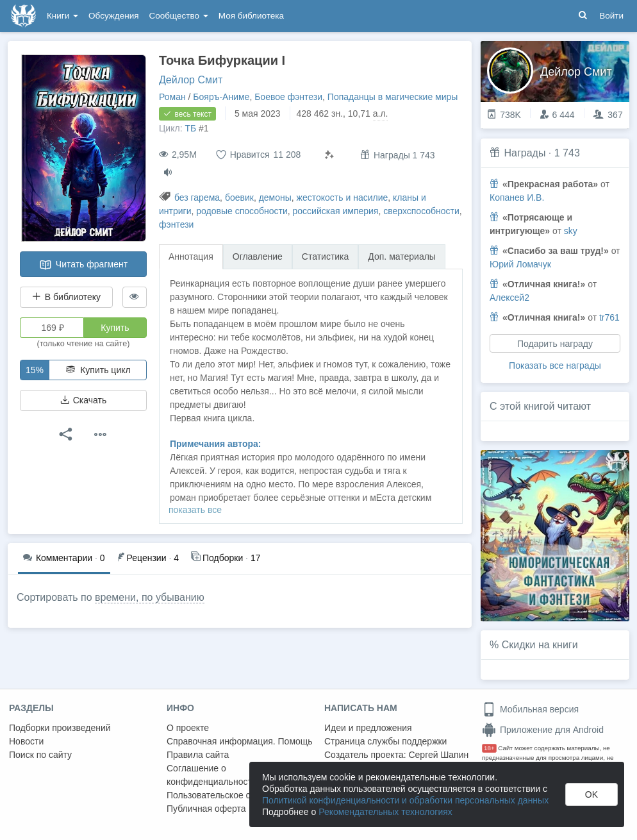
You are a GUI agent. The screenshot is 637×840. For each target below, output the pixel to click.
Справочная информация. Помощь (240, 741)
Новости (26, 741)
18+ (489, 748)
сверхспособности (421, 211)
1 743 (567, 153)
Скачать (83, 400)
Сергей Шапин (438, 755)
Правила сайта (198, 755)
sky (571, 231)
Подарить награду (555, 344)
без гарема (197, 197)
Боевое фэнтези (288, 97)
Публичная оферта (206, 809)
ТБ (190, 128)
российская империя (336, 211)
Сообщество (179, 16)
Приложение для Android (543, 730)
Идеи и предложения (368, 728)
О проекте (188, 728)
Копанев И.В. (517, 197)
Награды (525, 153)
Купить (115, 328)
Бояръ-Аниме (221, 97)
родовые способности (242, 211)
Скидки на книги (540, 645)
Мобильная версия (530, 709)
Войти (611, 16)
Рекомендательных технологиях (385, 812)
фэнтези (176, 224)
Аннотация (191, 256)
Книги (62, 16)
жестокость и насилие (343, 197)
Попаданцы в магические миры (393, 97)
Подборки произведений (60, 728)
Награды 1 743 (398, 155)
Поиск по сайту (40, 755)
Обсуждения (113, 16)
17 (226, 557)
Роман (172, 97)
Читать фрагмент (83, 265)
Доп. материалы (402, 256)
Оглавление (258, 256)
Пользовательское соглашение (231, 795)
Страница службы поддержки (385, 741)
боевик (239, 197)
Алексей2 (509, 298)
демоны (275, 197)
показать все (195, 510)
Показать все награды (555, 365)
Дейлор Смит (191, 80)
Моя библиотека (251, 16)
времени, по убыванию (150, 597)
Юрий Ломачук (520, 264)
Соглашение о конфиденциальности (212, 775)
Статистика (326, 256)
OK (591, 794)
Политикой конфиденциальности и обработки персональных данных (405, 800)
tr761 (609, 317)
